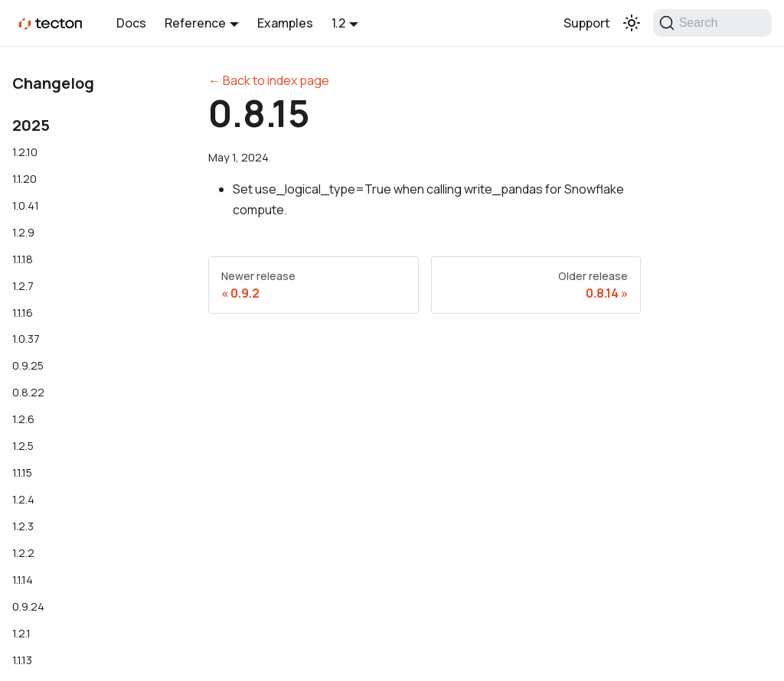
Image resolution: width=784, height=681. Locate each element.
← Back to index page (269, 80)
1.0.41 (26, 205)
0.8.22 (28, 392)
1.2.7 (23, 286)
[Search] (712, 23)
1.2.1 (21, 633)
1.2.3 (23, 526)
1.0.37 (26, 339)
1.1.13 (22, 660)
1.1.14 (23, 580)
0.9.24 (28, 606)
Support (587, 23)
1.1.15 (22, 472)
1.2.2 (23, 553)
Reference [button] (195, 23)
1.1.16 (23, 313)
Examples (285, 23)
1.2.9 (23, 232)
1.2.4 (23, 499)
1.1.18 (23, 259)
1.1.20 (24, 179)
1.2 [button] (338, 23)
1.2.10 (25, 152)
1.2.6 (23, 419)
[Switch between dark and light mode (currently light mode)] (632, 23)
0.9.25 (28, 365)
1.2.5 (23, 446)
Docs (131, 23)
